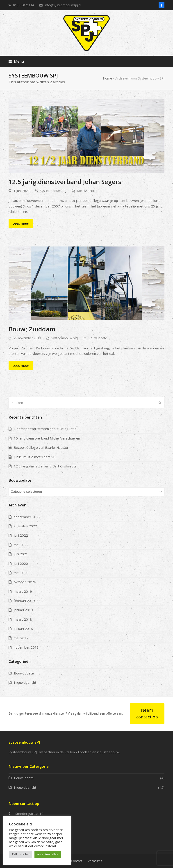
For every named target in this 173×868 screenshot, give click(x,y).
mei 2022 (21, 545)
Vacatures (95, 861)
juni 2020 (21, 563)
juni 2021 (21, 554)
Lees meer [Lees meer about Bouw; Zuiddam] (21, 365)
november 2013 (26, 647)
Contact (77, 861)
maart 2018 (23, 619)
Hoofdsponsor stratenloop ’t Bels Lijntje (45, 429)
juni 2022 (21, 535)
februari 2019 (24, 601)
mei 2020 (21, 573)
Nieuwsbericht (87, 191)
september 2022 (27, 517)
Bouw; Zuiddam (32, 329)
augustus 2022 (25, 526)
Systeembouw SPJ (53, 191)
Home (107, 78)
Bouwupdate (98, 338)
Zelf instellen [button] (21, 854)
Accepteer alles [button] (48, 854)
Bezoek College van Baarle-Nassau (41, 447)
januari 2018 (23, 629)
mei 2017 (21, 638)
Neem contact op (147, 713)
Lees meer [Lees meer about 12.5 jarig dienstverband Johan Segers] (21, 223)
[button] (16, 61)
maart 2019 (23, 591)
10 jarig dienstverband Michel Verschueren (47, 438)
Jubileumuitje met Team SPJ (35, 457)
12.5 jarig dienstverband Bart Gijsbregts (45, 466)
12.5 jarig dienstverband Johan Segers (65, 182)
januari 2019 (23, 610)
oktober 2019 (24, 582)
